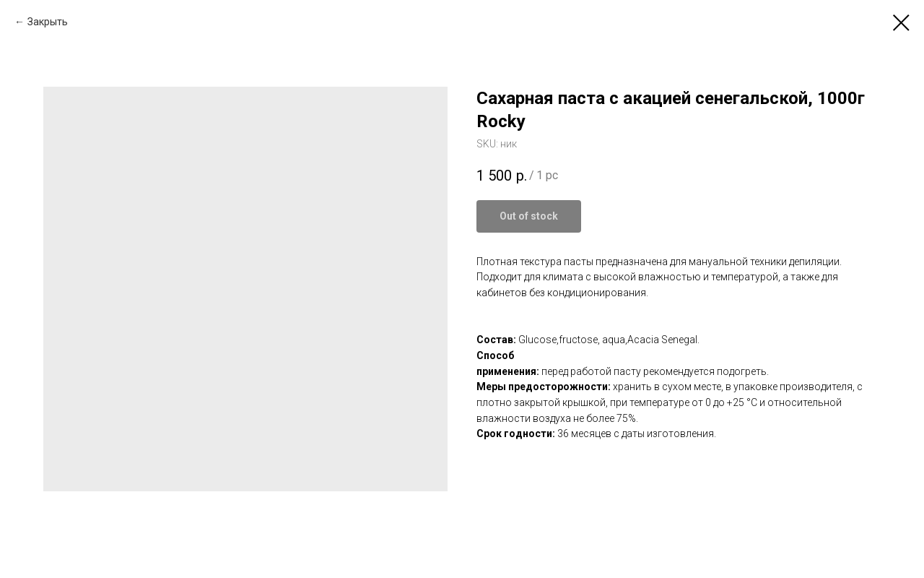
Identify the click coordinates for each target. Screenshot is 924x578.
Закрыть (48, 22)
